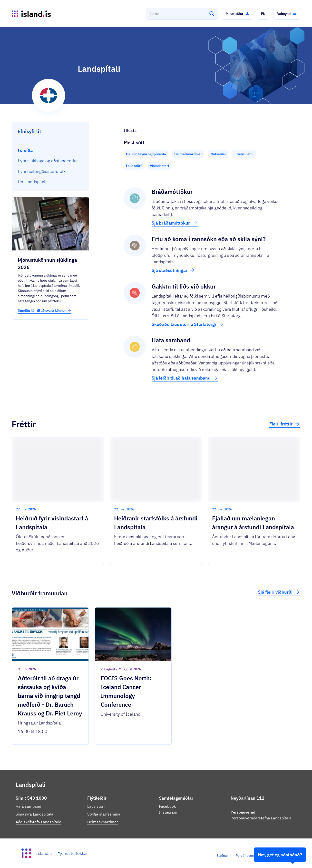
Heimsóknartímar (103, 822)
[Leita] (212, 14)
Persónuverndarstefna (253, 856)
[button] (238, 14)
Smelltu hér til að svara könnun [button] (45, 310)
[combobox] (182, 14)
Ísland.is (44, 853)
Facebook (167, 806)
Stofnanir (224, 856)
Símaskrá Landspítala (34, 814)
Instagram (168, 812)
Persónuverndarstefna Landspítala (261, 818)
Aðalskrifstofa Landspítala (39, 822)
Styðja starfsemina (104, 814)
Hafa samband (28, 806)
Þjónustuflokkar (73, 853)
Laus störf (96, 806)
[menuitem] (51, 150)
